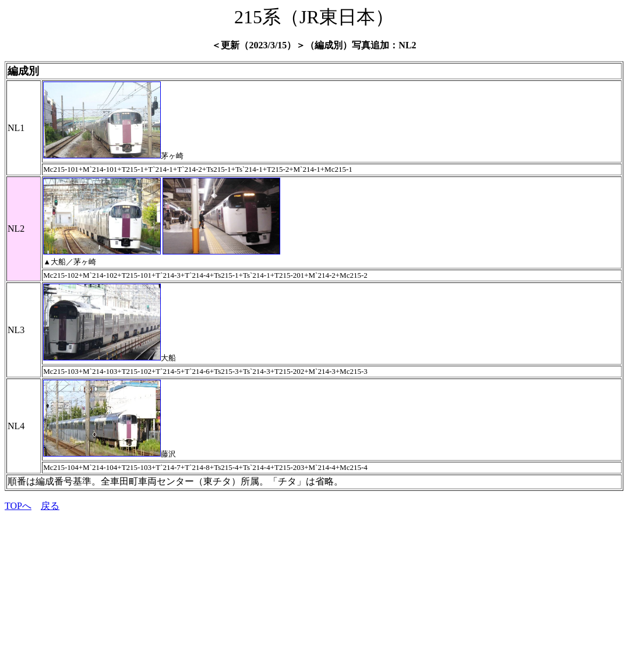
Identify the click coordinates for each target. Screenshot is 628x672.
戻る (50, 506)
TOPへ (18, 506)
